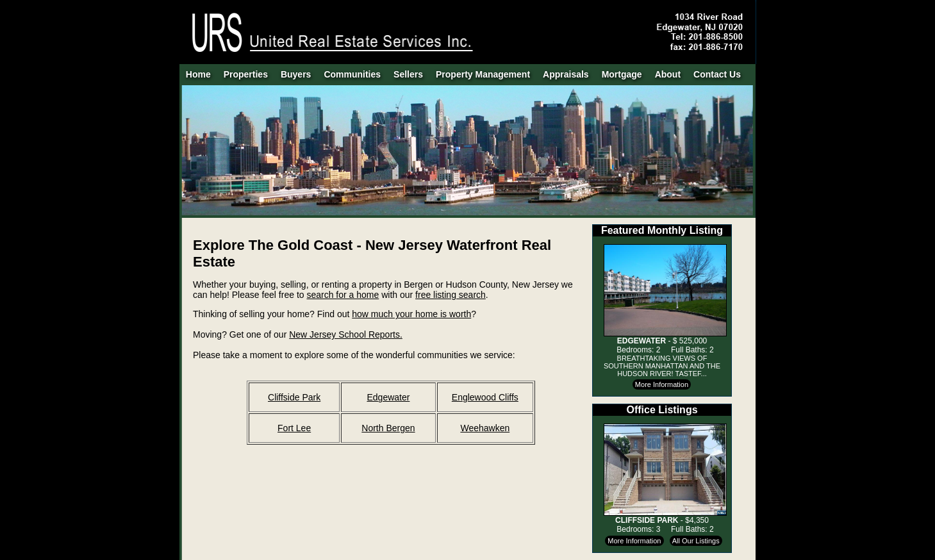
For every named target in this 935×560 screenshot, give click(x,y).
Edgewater (388, 397)
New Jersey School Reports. (346, 334)
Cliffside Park (294, 397)
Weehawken (485, 428)
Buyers (296, 74)
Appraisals (566, 74)
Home (198, 74)
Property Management (483, 74)
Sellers (408, 74)
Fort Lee (294, 428)
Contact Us (717, 74)
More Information (662, 384)
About (668, 74)
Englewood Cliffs (485, 397)
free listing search (451, 295)
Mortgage (622, 74)
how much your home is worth (411, 314)
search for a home (343, 295)
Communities (352, 74)
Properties (246, 74)
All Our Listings (696, 541)
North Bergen (388, 428)
